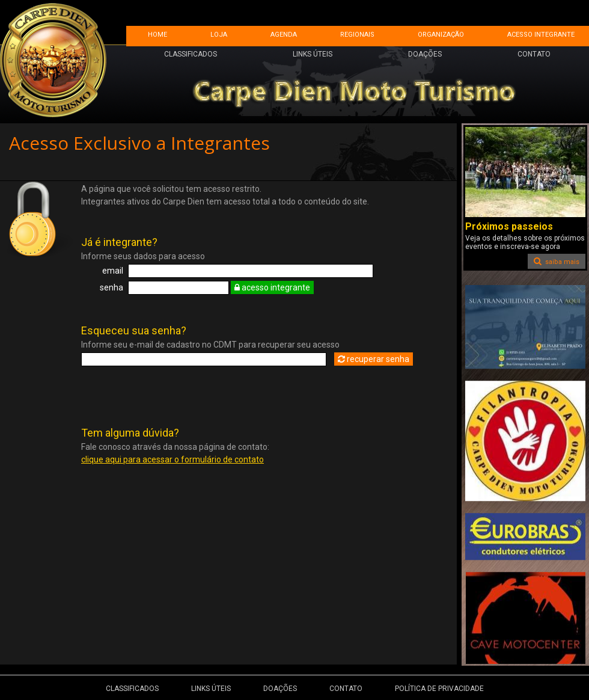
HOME (157, 35)
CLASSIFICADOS (191, 54)
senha (111, 287)
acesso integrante (272, 287)
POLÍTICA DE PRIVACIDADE (439, 689)
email (113, 271)
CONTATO (534, 54)
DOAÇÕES (425, 54)
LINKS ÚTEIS (313, 54)
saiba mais (557, 261)
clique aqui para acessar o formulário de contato (172, 459)
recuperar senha (374, 359)
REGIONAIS (357, 35)
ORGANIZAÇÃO (441, 35)
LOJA (219, 35)
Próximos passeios (509, 226)
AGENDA (284, 35)
